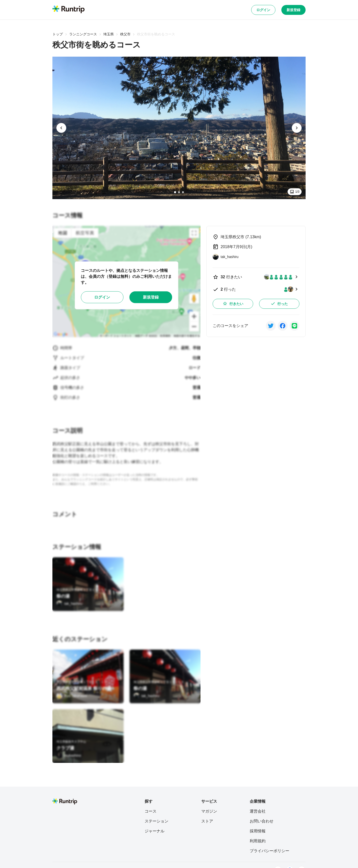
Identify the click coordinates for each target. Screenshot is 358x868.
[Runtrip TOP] (68, 10)
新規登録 (293, 10)
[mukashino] (69, 755)
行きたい (233, 304)
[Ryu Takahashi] (72, 696)
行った (279, 304)
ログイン (263, 10)
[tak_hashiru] (69, 604)
